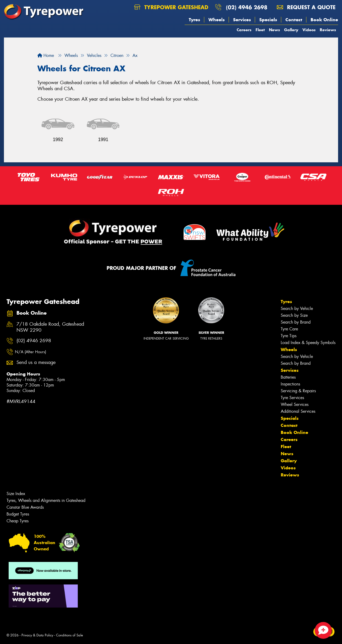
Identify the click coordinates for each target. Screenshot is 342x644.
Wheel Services (295, 404)
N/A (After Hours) (31, 352)
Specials (268, 20)
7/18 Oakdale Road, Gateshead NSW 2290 (50, 327)
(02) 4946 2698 (247, 7)
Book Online (324, 20)
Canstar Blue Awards (25, 507)
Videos (309, 30)
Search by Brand (296, 322)
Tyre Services (292, 398)
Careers (244, 30)
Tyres (194, 20)
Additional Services (298, 411)
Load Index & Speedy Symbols (308, 343)
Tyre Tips (289, 336)
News (274, 30)
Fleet (260, 30)
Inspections (290, 384)
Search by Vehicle (297, 308)
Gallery (291, 30)
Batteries (288, 377)
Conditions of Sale (70, 635)
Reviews (328, 30)
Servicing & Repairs (298, 391)
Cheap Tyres (18, 521)
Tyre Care (289, 329)
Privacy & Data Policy (37, 635)
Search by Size (294, 315)
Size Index (16, 494)
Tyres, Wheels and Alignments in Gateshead (46, 500)
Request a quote (306, 7)
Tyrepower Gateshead (171, 7)
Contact (294, 20)
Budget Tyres (18, 514)
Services (242, 20)
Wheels (217, 20)
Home (46, 55)
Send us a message (36, 363)
